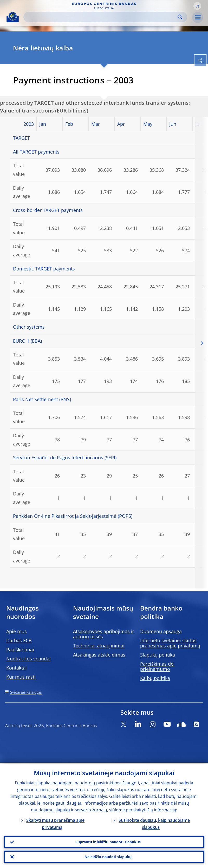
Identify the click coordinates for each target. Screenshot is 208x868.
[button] (197, 6)
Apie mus (17, 631)
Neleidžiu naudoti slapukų (108, 856)
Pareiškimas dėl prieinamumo (157, 666)
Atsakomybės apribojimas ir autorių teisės (104, 634)
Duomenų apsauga (161, 631)
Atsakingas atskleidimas (99, 655)
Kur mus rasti (21, 677)
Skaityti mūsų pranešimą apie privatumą (55, 823)
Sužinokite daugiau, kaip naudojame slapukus (154, 823)
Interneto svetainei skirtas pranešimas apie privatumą (170, 643)
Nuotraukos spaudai (28, 659)
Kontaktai (17, 668)
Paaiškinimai (20, 650)
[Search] (101, 17)
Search (180, 17)
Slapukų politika (158, 655)
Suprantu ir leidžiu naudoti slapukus (108, 841)
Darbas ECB (19, 640)
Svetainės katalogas (26, 692)
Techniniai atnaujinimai (99, 646)
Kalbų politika (155, 678)
